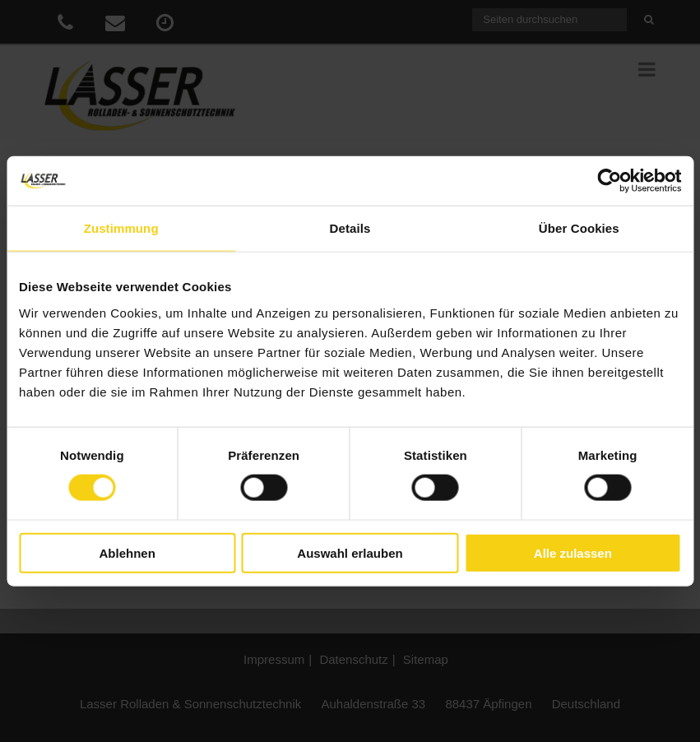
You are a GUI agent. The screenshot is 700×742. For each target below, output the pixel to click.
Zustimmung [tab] (121, 228)
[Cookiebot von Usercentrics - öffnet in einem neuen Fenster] (609, 181)
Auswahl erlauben (350, 552)
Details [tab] (350, 228)
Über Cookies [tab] (579, 228)
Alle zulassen (573, 552)
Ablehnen (127, 552)
